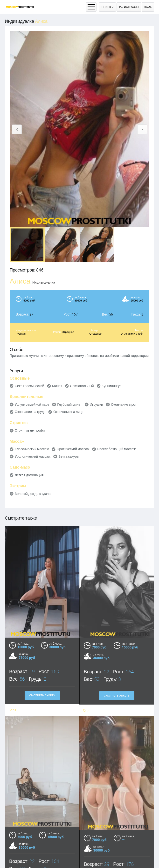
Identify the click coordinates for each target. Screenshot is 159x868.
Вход (148, 7)
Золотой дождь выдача (33, 494)
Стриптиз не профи (30, 430)
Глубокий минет (69, 405)
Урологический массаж (33, 456)
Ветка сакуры (69, 456)
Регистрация (129, 7)
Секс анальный (82, 386)
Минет (57, 386)
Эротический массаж (73, 449)
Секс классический (29, 386)
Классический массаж (32, 449)
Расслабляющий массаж (116, 449)
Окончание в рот (124, 405)
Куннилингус (112, 386)
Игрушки (96, 405)
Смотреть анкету (42, 695)
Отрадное (68, 332)
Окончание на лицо (68, 412)
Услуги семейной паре (32, 405)
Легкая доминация (29, 475)
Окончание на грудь (30, 412)
